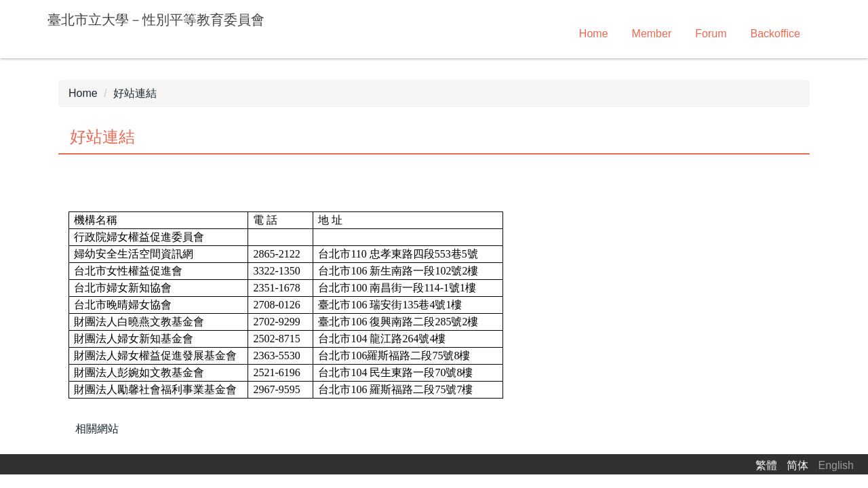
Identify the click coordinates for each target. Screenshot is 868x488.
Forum (711, 34)
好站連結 (135, 93)
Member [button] (652, 34)
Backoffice (775, 34)
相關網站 (97, 429)
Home (594, 34)
